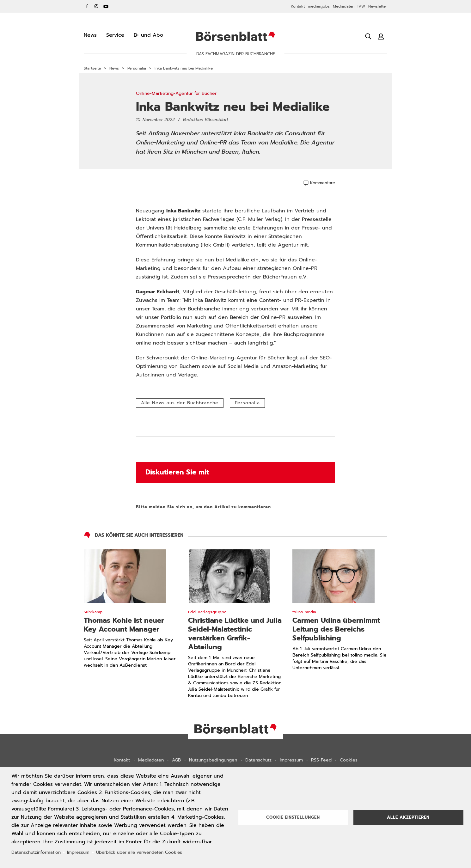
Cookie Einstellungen (293, 817)
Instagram (96, 6)
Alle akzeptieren (408, 817)
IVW (361, 6)
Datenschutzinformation (36, 852)
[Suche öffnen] (368, 36)
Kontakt (298, 6)
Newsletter (378, 6)
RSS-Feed (321, 760)
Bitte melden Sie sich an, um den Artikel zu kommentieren (203, 507)
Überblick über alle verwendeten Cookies (139, 852)
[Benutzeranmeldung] (381, 36)
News (114, 68)
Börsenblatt (235, 36)
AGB (176, 760)
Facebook (87, 6)
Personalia (137, 68)
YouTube (106, 6)
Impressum (291, 760)
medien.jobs (319, 6)
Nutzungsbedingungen (213, 760)
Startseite (92, 68)
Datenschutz (258, 760)
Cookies (349, 760)
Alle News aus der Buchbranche (180, 403)
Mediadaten (344, 6)
